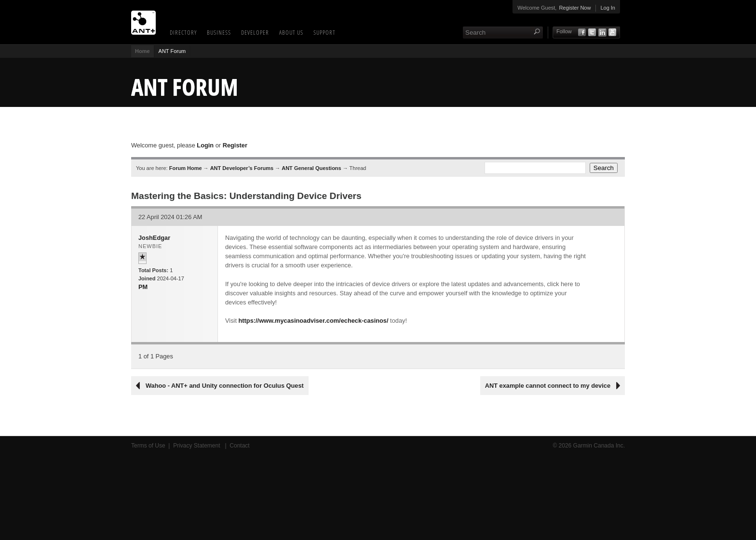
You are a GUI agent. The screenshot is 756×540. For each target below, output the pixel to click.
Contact (239, 446)
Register (235, 145)
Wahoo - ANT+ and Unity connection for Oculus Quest (225, 386)
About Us (291, 32)
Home (142, 51)
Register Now (575, 8)
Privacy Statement (197, 446)
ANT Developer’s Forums (242, 168)
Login (205, 145)
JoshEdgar (154, 238)
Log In (608, 8)
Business (219, 32)
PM (143, 287)
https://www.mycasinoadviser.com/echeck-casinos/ (314, 321)
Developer (255, 32)
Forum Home (186, 168)
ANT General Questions (311, 168)
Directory (183, 32)
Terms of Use (148, 446)
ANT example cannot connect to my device (548, 386)
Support (324, 32)
